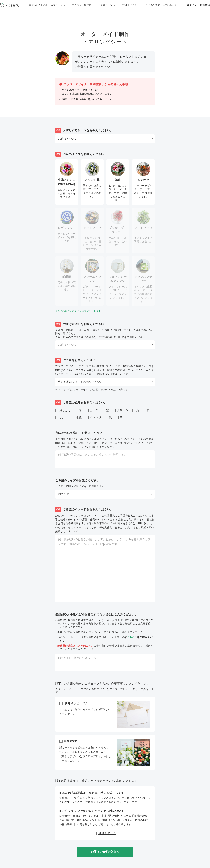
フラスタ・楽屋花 (82, 5)
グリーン (121, 410)
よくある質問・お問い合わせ (161, 5)
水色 (77, 418)
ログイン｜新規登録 (198, 5)
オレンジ (93, 418)
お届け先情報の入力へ (105, 852)
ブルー (62, 418)
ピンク (92, 410)
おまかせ (63, 410)
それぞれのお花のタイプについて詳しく (80, 311)
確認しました (105, 833)
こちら (133, 637)
